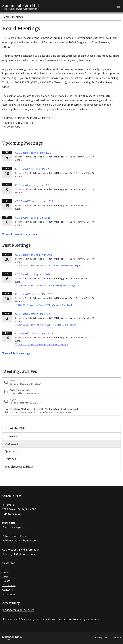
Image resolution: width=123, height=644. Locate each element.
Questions (12, 451)
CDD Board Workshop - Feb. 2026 (34, 333)
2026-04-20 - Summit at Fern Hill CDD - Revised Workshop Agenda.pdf (49, 266)
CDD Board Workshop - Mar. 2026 (34, 294)
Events (6, 581)
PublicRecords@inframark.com (20, 540)
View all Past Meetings (16, 353)
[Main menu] (118, 6)
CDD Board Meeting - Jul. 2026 (33, 218)
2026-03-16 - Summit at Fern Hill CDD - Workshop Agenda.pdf (45, 305)
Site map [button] (116, 637)
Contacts (8, 590)
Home (6, 17)
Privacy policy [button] (102, 637)
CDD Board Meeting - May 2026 (33, 153)
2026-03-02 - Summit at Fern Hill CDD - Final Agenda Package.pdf (47, 325)
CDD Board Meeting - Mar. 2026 (33, 314)
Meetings (11, 444)
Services (10, 459)
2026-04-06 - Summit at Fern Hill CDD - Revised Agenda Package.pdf (49, 285)
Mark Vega (9, 523)
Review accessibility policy (18, 610)
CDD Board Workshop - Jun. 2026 (34, 201)
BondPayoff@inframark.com (19, 554)
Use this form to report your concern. (78, 619)
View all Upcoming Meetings (20, 234)
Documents (9, 585)
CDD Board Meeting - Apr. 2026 (33, 274)
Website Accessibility (19, 467)
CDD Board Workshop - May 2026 (34, 169)
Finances (11, 436)
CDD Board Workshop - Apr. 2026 (34, 255)
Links (5, 576)
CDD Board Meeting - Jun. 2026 (33, 185)
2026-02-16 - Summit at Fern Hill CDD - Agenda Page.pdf (43, 344)
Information (9, 594)
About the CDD (15, 428)
